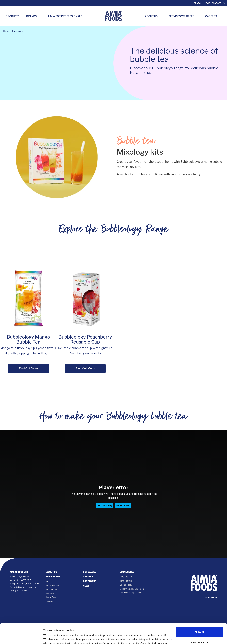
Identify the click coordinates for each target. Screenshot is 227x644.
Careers (213, 16)
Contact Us (218, 3)
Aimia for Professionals (65, 16)
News (207, 3)
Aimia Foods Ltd (19, 572)
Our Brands (53, 577)
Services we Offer (183, 16)
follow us (211, 598)
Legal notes (127, 572)
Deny (200, 634)
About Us (153, 16)
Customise (200, 624)
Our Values (89, 572)
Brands (33, 16)
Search (198, 3)
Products (13, 16)
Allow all (200, 613)
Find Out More (28, 368)
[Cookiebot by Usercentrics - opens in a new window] (21, 638)
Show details (51, 637)
